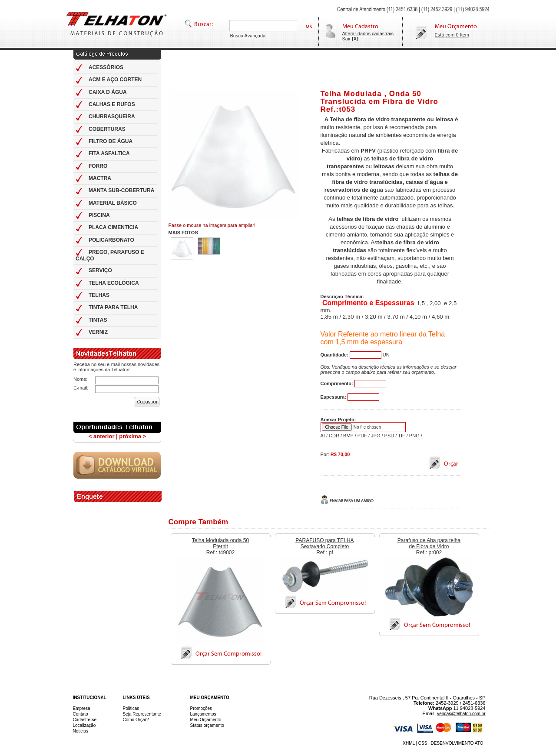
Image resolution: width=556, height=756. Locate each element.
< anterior (102, 436)
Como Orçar (135, 720)
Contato (81, 714)
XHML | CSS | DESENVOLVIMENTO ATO (443, 743)
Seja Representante (142, 714)
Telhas (117, 24)
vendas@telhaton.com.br (461, 714)
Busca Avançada (248, 36)
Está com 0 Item (452, 35)
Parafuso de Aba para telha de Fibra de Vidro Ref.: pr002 (429, 546)
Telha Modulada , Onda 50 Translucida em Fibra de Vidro (379, 98)
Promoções (201, 708)
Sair (350, 39)
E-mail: (81, 388)
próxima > (132, 436)
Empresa (82, 708)
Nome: (80, 379)
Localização (84, 725)
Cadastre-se (85, 720)
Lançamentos (203, 714)
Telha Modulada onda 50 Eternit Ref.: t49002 (220, 546)
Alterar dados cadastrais (368, 33)
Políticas (131, 708)
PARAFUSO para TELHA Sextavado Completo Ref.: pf (324, 546)
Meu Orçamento (206, 720)
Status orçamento (207, 725)
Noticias (81, 731)
